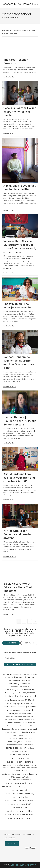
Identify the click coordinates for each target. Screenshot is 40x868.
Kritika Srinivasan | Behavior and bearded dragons (18, 534)
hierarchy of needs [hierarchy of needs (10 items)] (14, 710)
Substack (28, 866)
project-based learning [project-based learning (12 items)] (20, 754)
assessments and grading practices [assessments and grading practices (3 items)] (25, 674)
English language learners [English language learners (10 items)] (14, 700)
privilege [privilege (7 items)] (31, 748)
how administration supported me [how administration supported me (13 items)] (20, 719)
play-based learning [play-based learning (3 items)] (26, 745)
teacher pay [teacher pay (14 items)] (29, 794)
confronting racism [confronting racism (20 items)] (14, 690)
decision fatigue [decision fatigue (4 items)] (10, 693)
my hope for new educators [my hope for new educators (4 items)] (20, 735)
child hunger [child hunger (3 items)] (26, 681)
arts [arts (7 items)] (11, 674)
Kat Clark (15, 864)
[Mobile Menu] (35, 4)
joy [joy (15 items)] (31, 726)
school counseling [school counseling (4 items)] (13, 768)
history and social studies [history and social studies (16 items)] (20, 714)
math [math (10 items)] (35, 729)
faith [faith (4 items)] (33, 700)
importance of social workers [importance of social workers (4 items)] (25, 723)
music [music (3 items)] (33, 733)
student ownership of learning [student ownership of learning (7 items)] (20, 780)
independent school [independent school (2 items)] (13, 726)
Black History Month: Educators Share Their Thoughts (18, 587)
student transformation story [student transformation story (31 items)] (20, 783)
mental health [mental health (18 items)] (11, 732)
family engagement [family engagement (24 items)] (16, 703)
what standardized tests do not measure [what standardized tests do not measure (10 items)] (20, 815)
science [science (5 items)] (34, 768)
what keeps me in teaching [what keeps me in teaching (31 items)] (20, 811)
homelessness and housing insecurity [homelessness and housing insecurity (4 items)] (20, 717)
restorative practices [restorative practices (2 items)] (30, 765)
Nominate (29, 643)
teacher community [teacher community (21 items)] (20, 790)
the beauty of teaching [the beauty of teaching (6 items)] (17, 804)
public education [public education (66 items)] (20, 758)
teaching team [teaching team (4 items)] (30, 801)
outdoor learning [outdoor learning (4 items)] (13, 745)
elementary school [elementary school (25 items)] (27, 696)
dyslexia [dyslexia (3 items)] (20, 693)
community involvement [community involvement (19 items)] (20, 684)
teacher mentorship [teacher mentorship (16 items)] (14, 794)
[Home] (3, 17)
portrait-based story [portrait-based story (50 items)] (16, 748)
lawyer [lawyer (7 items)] (17, 729)
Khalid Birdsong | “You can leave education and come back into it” (19, 478)
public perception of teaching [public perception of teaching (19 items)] (20, 762)
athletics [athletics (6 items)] (31, 677)
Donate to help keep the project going (23, 865)
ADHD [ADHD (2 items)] (5, 674)
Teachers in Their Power (16, 4)
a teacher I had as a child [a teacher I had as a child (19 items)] (16, 677)
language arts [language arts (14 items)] (8, 729)
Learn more (11, 643)
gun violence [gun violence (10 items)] (31, 707)
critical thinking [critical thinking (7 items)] (29, 690)
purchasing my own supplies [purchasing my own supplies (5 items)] (13, 765)
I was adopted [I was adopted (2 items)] (25, 726)
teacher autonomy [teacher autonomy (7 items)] (18, 787)
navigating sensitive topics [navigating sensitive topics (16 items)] (20, 738)
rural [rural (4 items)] (4, 768)
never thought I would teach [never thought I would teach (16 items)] (20, 742)
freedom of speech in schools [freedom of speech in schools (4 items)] (14, 707)
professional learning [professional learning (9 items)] (20, 751)
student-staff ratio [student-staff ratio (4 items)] (22, 777)
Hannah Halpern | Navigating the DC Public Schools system (20, 421)
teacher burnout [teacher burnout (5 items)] (31, 787)
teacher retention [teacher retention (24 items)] (20, 797)
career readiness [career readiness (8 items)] (15, 680)
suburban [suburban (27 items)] (6, 787)
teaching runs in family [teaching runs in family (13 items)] (14, 800)
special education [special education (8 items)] (31, 774)
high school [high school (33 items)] (27, 710)
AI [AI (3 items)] (8, 674)
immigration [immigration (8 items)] (9, 723)
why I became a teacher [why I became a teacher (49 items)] (20, 818)
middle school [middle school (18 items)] (24, 732)
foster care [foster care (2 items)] (29, 704)
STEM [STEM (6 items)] (13, 777)
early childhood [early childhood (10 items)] (29, 693)
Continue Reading (10, 77)
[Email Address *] (20, 658)
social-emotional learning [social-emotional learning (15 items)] (13, 774)
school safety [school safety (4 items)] (25, 768)
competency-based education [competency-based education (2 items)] (20, 687)
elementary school (12, 17)
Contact (23, 864)
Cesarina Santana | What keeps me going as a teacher (20, 112)
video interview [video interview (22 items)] (20, 808)
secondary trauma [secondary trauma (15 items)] (20, 771)
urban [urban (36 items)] (28, 804)
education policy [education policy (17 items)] (11, 696)
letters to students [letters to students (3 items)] (26, 729)
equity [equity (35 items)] (28, 700)
